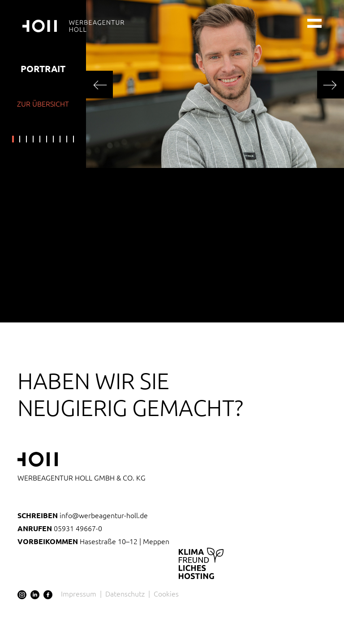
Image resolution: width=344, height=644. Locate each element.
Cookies (166, 593)
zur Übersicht (43, 103)
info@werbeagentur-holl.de (83, 515)
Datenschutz (125, 593)
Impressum (79, 593)
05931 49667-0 (60, 528)
